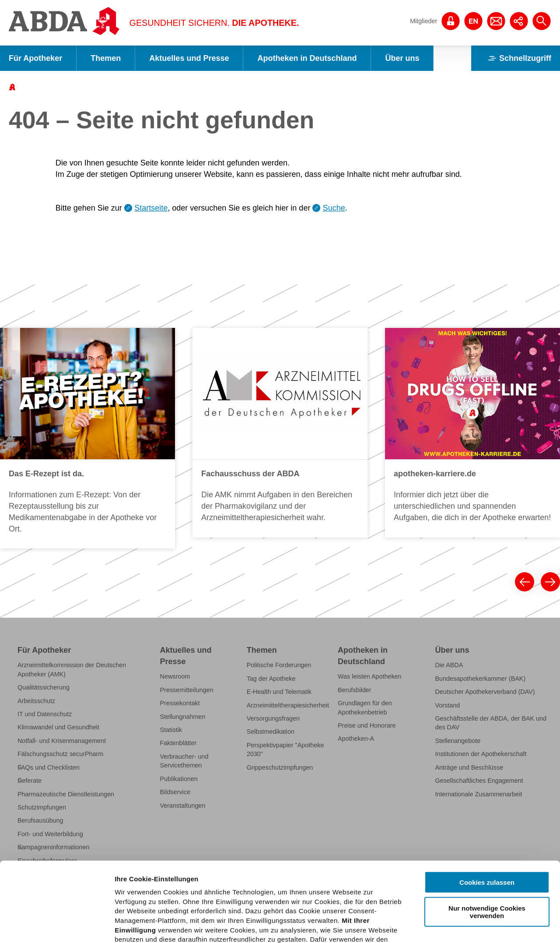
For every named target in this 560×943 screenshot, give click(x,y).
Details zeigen (465, 926)
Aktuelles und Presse (189, 58)
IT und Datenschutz (45, 714)
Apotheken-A (356, 739)
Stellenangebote (458, 741)
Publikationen (179, 779)
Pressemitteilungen (187, 690)
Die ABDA (449, 665)
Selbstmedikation (271, 732)
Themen (106, 58)
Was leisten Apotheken (370, 676)
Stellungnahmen (183, 717)
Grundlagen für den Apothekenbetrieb (365, 707)
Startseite (151, 208)
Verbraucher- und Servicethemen (184, 761)
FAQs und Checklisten (49, 767)
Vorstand (447, 705)
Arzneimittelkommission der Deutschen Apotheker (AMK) (72, 669)
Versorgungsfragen (273, 718)
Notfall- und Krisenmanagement (62, 741)
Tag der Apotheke (271, 679)
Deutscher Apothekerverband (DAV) (485, 692)
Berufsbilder (355, 690)
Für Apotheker (35, 58)
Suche (334, 208)
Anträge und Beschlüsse (469, 767)
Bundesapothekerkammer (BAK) (480, 679)
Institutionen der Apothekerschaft (481, 754)
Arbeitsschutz (36, 701)
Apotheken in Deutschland (307, 58)
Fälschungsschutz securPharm (60, 754)
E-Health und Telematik (279, 692)
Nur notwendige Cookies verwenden (487, 837)
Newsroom (175, 676)
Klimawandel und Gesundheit (58, 727)
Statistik (171, 730)
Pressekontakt (180, 703)
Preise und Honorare (367, 725)
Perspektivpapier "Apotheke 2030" (285, 749)
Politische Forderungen (279, 665)
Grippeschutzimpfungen (280, 767)
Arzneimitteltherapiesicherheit (288, 705)
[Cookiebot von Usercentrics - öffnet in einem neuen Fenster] (57, 926)
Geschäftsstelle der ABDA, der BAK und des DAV (491, 723)
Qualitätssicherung (44, 687)
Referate (30, 781)
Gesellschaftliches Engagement (479, 781)
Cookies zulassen (487, 808)
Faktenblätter (178, 743)
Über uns (402, 58)
